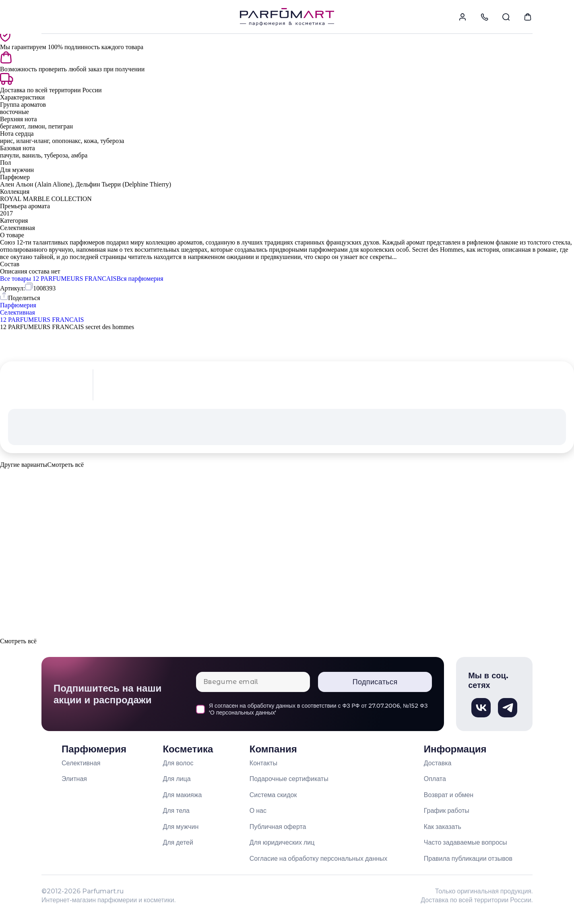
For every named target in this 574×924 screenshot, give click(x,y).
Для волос (178, 763)
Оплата (435, 779)
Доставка (438, 763)
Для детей (178, 842)
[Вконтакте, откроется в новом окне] (481, 708)
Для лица (177, 779)
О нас (258, 811)
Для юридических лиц (282, 842)
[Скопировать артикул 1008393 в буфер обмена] (40, 287)
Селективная (81, 763)
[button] (287, 483)
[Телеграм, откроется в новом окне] (508, 708)
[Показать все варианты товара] (65, 465)
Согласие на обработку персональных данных (319, 859)
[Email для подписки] (253, 682)
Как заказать (443, 827)
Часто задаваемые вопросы (466, 842)
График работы (447, 811)
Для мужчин (181, 827)
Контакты (263, 763)
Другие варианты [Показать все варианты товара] (24, 465)
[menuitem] (463, 17)
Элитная (74, 779)
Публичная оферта (278, 827)
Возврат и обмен (449, 795)
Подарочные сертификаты (289, 779)
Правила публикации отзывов (468, 859)
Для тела (176, 811)
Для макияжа (182, 795)
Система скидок (273, 795)
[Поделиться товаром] (20, 297)
